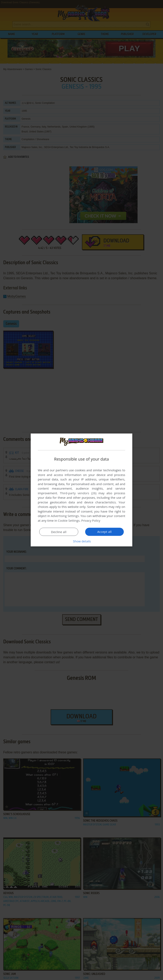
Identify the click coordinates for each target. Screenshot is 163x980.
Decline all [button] (59, 532)
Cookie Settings (69, 520)
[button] (81, 541)
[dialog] (81, 490)
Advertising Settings (65, 516)
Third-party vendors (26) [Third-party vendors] (78, 493)
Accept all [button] (105, 532)
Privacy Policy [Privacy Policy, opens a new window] (91, 520)
